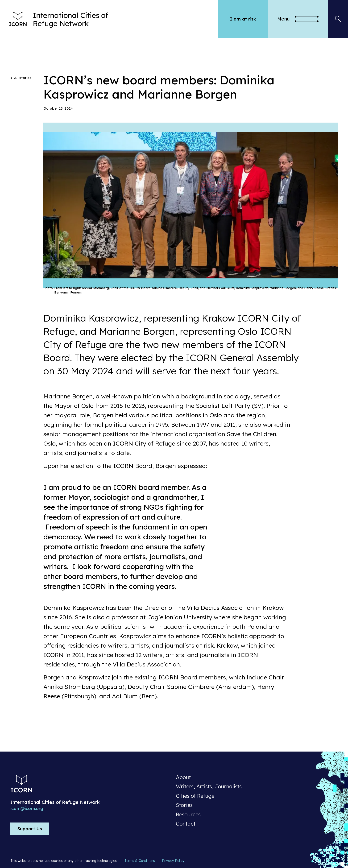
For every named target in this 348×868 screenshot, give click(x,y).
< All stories (21, 78)
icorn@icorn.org (27, 809)
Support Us (30, 829)
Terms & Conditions (140, 861)
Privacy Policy (173, 861)
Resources (188, 815)
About (183, 777)
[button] (298, 19)
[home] (114, 19)
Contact (186, 824)
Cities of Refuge (195, 796)
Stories (184, 805)
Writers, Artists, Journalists (209, 787)
